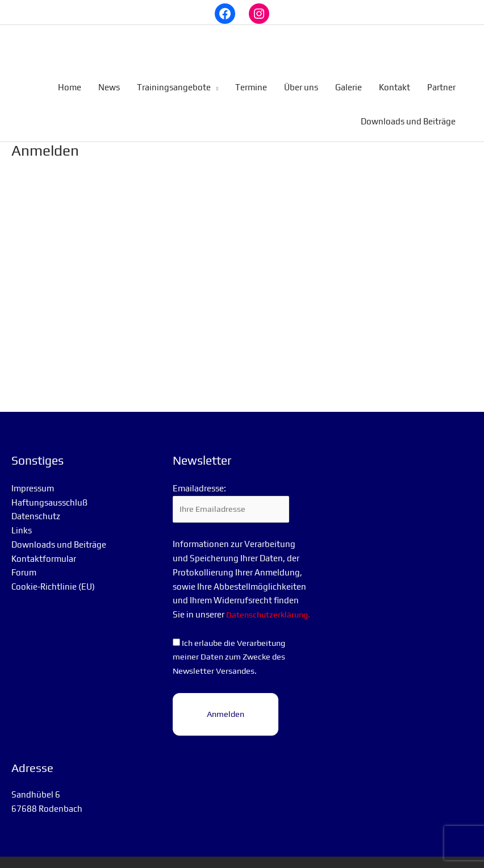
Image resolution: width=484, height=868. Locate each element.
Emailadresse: (199, 480)
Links (22, 522)
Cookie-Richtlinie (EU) (53, 579)
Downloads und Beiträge (59, 537)
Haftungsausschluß (49, 494)
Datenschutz (36, 508)
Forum (24, 564)
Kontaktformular (44, 550)
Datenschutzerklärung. (217, 621)
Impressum (33, 480)
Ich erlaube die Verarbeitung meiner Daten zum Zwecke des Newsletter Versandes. (231, 664)
